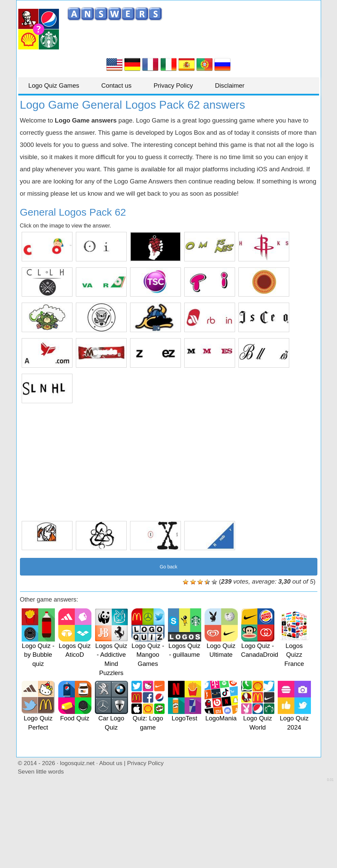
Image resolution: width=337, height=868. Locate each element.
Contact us (116, 85)
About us (111, 763)
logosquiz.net (77, 763)
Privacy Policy (173, 85)
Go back (168, 567)
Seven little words (41, 772)
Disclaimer (230, 85)
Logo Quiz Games (54, 85)
